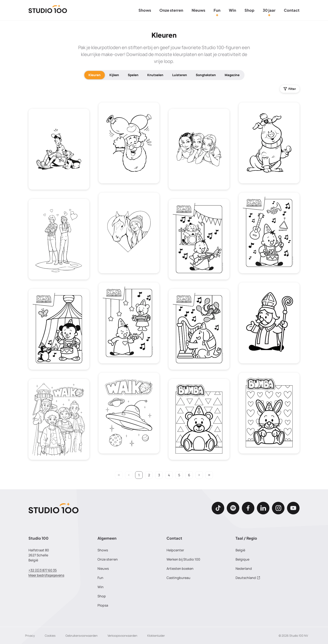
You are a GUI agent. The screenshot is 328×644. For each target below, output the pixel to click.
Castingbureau (178, 578)
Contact (292, 10)
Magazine (232, 75)
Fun (217, 10)
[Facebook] (248, 508)
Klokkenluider (156, 636)
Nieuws (198, 10)
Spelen (133, 75)
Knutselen (155, 75)
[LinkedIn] (263, 508)
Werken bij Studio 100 (183, 559)
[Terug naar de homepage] (48, 10)
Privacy (30, 636)
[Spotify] (233, 508)
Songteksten (206, 75)
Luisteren (180, 75)
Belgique (242, 559)
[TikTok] (218, 508)
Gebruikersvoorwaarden (81, 636)
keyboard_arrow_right (199, 475)
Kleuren (95, 75)
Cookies (50, 636)
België (240, 550)
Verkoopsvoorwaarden (122, 636)
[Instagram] (278, 508)
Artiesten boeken (180, 569)
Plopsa (103, 605)
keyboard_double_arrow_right (209, 475)
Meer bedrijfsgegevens (46, 575)
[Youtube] (293, 508)
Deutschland (248, 578)
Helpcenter (175, 550)
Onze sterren (171, 10)
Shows (145, 10)
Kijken (114, 75)
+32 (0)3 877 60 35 (43, 570)
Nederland (244, 569)
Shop (249, 10)
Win (233, 10)
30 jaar (269, 10)
